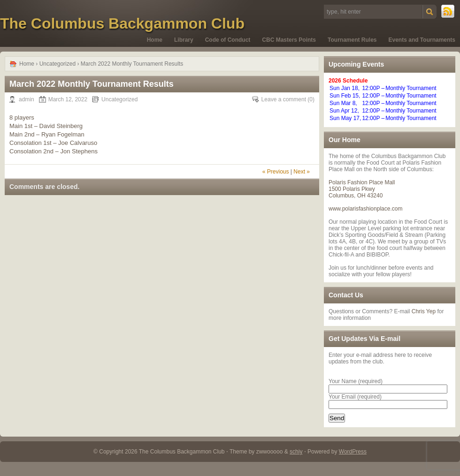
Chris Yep (424, 311)
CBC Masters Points (289, 40)
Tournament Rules (352, 40)
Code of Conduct (228, 40)
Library (184, 40)
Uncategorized (57, 64)
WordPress (353, 452)
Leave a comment (284, 99)
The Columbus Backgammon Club (122, 23)
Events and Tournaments (422, 40)
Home (155, 40)
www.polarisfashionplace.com (365, 209)
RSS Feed (448, 12)
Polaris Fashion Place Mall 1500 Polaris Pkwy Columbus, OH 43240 (362, 189)
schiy (296, 452)
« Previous (276, 172)
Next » (302, 172)
